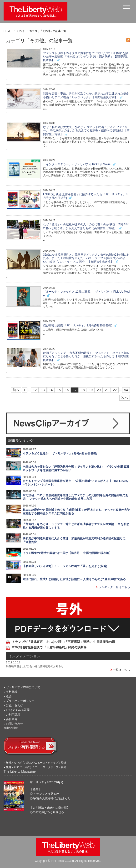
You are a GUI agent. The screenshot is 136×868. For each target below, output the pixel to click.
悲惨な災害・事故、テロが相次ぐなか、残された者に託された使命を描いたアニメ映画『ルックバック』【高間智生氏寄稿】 (86, 95)
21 (107, 390)
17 (75, 390)
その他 (20, 31)
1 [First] (25, 390)
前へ (16, 390)
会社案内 (12, 719)
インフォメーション (24, 656)
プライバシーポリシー (20, 701)
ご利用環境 (13, 715)
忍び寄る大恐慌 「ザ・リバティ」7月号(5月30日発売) (80, 325)
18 (83, 390)
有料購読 (12, 692)
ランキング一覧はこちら (113, 587)
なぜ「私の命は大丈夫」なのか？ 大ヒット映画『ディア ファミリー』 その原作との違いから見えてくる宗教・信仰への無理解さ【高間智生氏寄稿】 (86, 131)
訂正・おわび (15, 705)
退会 (9, 696)
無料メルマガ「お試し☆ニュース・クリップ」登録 (36, 763)
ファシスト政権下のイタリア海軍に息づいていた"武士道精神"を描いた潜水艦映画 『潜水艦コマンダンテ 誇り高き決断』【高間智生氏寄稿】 (86, 57)
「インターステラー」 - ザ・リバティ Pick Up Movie (80, 164)
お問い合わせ (15, 724)
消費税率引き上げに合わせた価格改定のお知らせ (35, 666)
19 (91, 390)
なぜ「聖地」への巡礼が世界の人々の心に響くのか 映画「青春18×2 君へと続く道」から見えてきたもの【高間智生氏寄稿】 (86, 226)
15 (59, 390)
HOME (8, 31)
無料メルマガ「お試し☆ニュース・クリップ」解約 (36, 767)
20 (99, 390)
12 (35, 390)
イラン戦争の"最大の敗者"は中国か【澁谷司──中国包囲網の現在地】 (67, 553)
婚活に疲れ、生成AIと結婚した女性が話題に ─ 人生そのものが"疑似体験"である (74, 579)
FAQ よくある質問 (18, 710)
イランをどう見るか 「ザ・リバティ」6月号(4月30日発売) (60, 454)
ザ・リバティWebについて (23, 687)
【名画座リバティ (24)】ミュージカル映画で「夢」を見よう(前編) (65, 566)
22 (115, 390)
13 (43, 390)
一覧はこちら (120, 670)
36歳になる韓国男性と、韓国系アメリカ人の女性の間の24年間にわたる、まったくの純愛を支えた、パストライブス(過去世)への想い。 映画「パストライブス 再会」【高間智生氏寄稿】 (86, 258)
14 (51, 390)
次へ (125, 398)
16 (67, 390)
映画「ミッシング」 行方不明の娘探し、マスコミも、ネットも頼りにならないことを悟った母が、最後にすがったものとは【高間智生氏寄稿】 (86, 356)
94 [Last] (126, 390)
